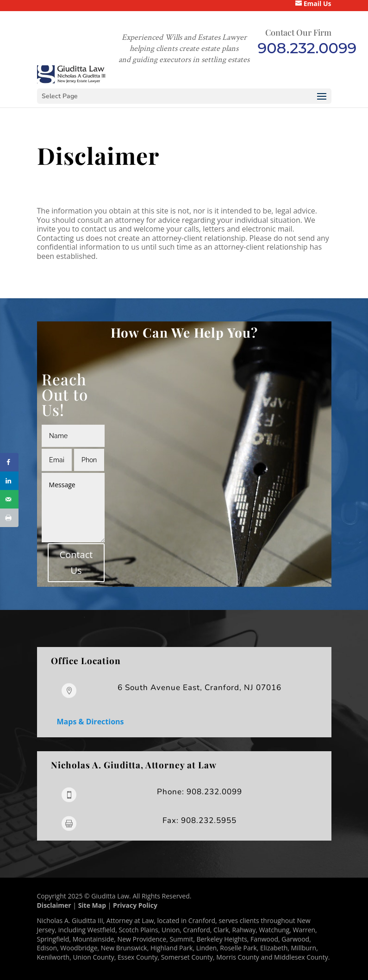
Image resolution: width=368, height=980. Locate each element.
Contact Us (76, 562)
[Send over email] (9, 499)
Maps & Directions (90, 722)
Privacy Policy (135, 905)
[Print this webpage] (9, 518)
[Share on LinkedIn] (9, 481)
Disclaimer (54, 905)
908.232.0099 (307, 48)
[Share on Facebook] (9, 462)
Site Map (92, 905)
